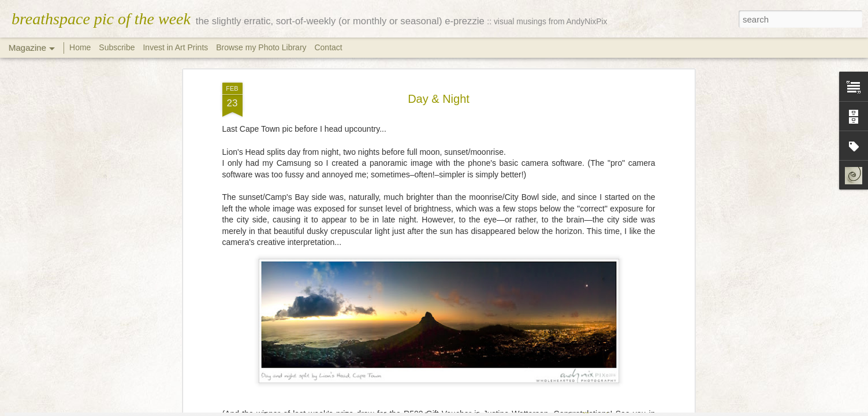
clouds (362, 330)
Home (80, 47)
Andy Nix (494, 315)
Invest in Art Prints (176, 47)
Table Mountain (610, 330)
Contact (328, 47)
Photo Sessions (504, 330)
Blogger (584, 410)
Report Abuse (618, 410)
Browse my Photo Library (261, 47)
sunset (567, 330)
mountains (454, 330)
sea (544, 330)
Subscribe (117, 47)
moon (420, 330)
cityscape (329, 330)
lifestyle (392, 330)
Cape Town (288, 330)
